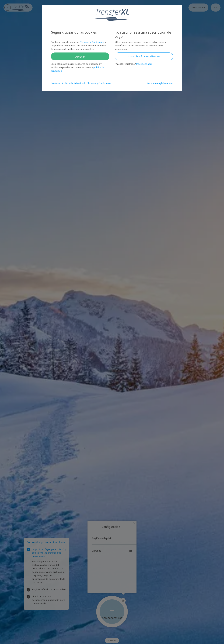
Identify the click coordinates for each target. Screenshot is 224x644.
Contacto (56, 83)
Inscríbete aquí (144, 64)
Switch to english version (160, 83)
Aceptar (80, 57)
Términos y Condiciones (92, 42)
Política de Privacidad (74, 83)
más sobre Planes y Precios (144, 56)
